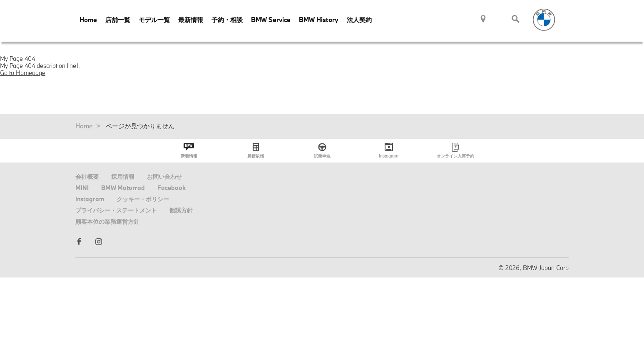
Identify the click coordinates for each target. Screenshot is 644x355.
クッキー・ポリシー (143, 199)
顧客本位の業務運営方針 (107, 221)
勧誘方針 (181, 210)
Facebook (172, 188)
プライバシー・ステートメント (116, 210)
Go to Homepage (23, 73)
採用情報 (123, 176)
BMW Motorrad (123, 188)
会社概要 (87, 176)
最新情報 (191, 20)
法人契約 (359, 20)
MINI (82, 188)
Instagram (90, 199)
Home (88, 20)
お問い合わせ (164, 176)
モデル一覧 (154, 20)
